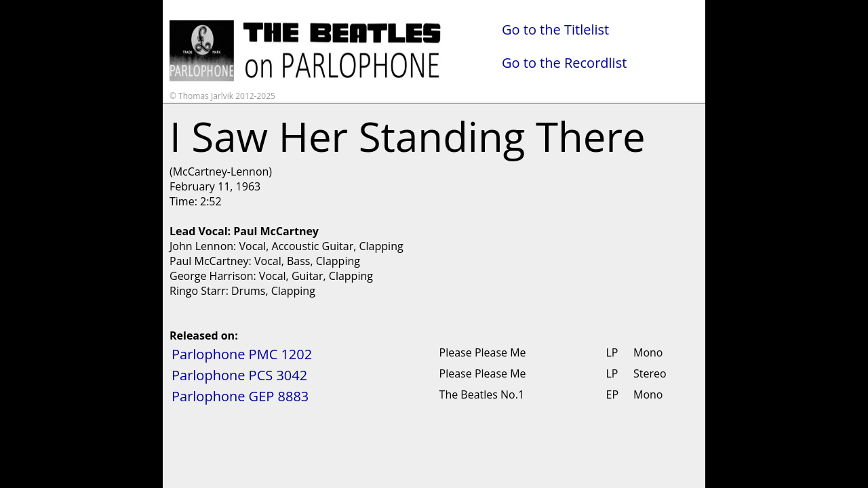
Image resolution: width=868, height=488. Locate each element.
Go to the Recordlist (564, 63)
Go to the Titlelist (555, 29)
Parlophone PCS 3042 (239, 375)
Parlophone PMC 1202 (242, 354)
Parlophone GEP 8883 (240, 396)
